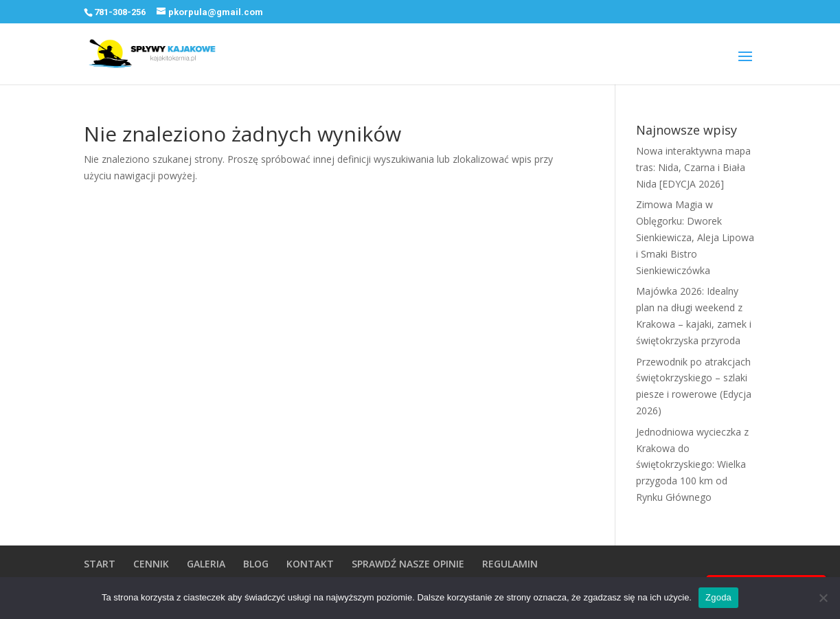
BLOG (256, 564)
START (100, 564)
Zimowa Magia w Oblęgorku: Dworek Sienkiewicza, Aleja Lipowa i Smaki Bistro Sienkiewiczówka (695, 237)
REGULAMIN (510, 564)
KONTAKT (310, 564)
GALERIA (206, 564)
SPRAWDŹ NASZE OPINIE (408, 564)
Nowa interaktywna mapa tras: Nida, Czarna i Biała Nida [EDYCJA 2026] (693, 167)
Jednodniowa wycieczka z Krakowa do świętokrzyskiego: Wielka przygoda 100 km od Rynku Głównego (692, 464)
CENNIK (151, 564)
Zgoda (718, 597)
